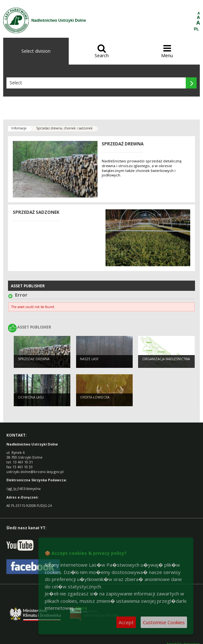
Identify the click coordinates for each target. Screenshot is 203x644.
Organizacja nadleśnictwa (166, 359)
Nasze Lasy (89, 359)
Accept (126, 622)
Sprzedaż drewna (34, 359)
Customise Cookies (164, 622)
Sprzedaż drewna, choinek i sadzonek (64, 128)
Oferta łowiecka (95, 397)
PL (197, 29)
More (81, 608)
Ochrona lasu (31, 397)
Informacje (19, 128)
